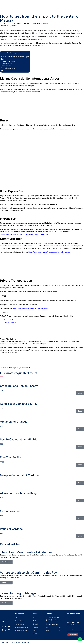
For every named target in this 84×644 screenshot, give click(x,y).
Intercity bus (8, 64)
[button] (81, 6)
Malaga (8, 23)
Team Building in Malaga (18, 593)
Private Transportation (9, 68)
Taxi (2, 70)
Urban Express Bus (10, 61)
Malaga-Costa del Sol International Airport (15, 57)
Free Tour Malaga (10, 322)
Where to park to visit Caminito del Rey (28, 573)
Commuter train (6, 66)
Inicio (2, 23)
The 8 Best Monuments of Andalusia (26, 552)
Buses (3, 59)
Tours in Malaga (10, 320)
